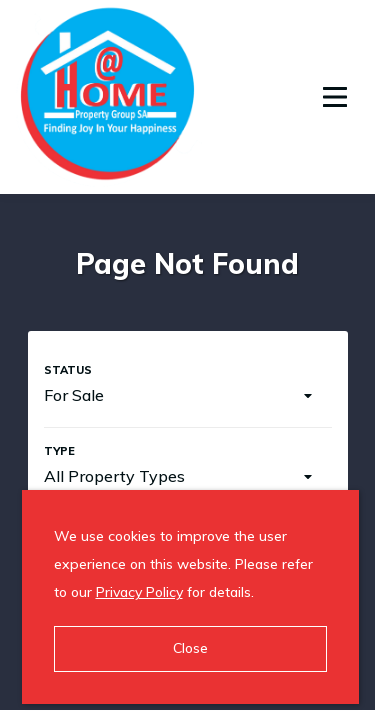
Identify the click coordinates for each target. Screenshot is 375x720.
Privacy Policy (139, 592)
